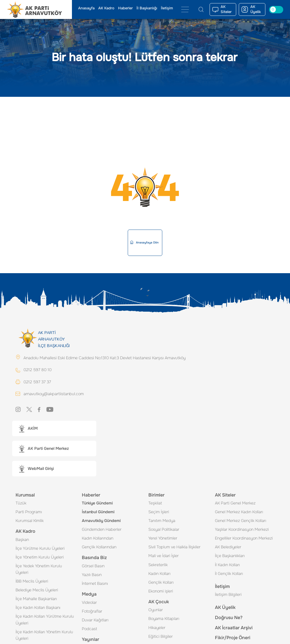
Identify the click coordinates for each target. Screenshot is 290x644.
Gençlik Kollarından (99, 547)
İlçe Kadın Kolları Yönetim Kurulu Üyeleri (44, 636)
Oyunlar (156, 610)
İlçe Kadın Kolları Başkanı (38, 608)
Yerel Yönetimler (163, 539)
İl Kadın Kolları (227, 565)
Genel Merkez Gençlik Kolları (241, 521)
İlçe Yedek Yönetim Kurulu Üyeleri (39, 570)
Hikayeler (157, 628)
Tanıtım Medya (162, 521)
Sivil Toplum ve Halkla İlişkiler (174, 547)
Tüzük (21, 504)
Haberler (125, 8)
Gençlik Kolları (161, 583)
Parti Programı (29, 512)
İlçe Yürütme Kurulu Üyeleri (40, 549)
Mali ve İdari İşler (164, 556)
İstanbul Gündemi (98, 512)
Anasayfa (86, 8)
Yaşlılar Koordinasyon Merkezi (242, 530)
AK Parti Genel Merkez (235, 504)
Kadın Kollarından (98, 539)
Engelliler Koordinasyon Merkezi (244, 539)
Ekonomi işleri (161, 592)
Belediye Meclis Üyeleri (37, 590)
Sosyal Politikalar (164, 530)
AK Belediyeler (228, 547)
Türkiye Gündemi (97, 504)
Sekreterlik (158, 565)
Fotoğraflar (92, 612)
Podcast (89, 629)
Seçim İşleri (159, 512)
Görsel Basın (93, 566)
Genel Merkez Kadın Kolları (239, 512)
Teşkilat (155, 504)
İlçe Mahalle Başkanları (36, 599)
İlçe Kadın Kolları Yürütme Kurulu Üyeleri (45, 620)
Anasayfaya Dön (144, 243)
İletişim (167, 8)
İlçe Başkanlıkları (230, 556)
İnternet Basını (95, 584)
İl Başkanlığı (147, 8)
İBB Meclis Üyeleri (32, 582)
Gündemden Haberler (102, 530)
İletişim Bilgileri (228, 595)
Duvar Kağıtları (95, 621)
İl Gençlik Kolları (229, 574)
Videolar (89, 603)
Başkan (22, 540)
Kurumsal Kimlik (30, 521)
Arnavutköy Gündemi (101, 521)
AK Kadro (106, 8)
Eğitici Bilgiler (161, 637)
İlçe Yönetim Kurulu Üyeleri (40, 558)
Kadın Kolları (159, 574)
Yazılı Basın (92, 575)
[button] (54, 429)
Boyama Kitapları (164, 619)
